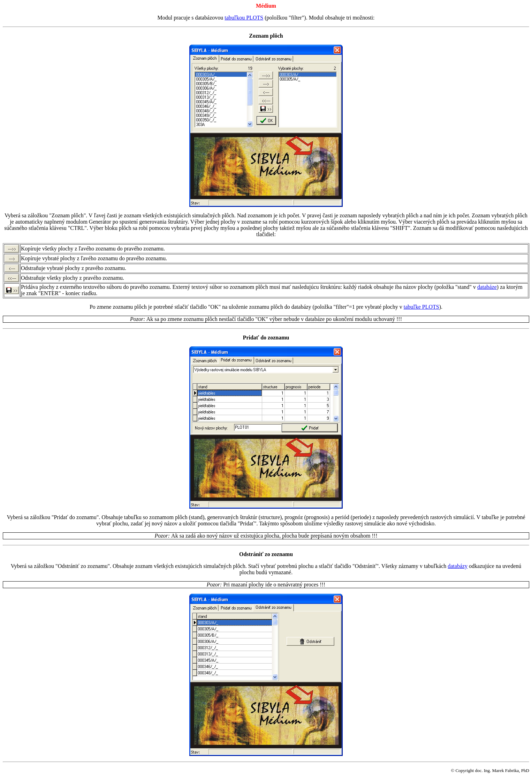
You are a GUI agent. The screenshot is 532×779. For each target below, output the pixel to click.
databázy (458, 566)
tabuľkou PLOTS (244, 18)
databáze (487, 287)
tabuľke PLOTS (421, 307)
